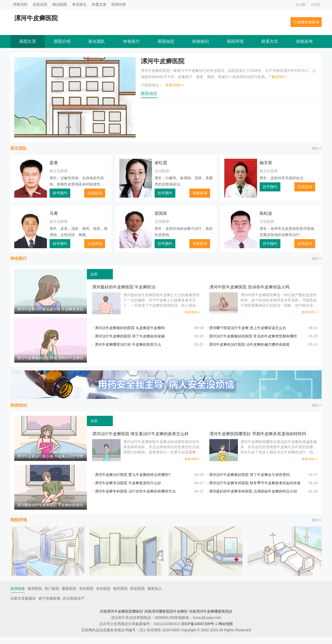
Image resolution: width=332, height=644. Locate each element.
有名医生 (79, 4)
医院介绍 (62, 41)
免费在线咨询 (306, 22)
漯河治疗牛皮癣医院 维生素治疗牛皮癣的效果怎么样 (140, 437)
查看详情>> (192, 312)
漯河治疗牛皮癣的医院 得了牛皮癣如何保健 (130, 336)
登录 (316, 5)
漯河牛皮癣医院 (163, 61)
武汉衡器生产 (74, 605)
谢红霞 (161, 163)
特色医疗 (132, 41)
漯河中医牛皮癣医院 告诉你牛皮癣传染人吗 (249, 287)
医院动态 (166, 41)
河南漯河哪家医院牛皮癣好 (166, 618)
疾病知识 (200, 41)
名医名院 (40, 4)
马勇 (54, 213)
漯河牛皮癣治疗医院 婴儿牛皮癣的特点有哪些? (133, 478)
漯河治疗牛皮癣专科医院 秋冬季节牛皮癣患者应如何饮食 (255, 487)
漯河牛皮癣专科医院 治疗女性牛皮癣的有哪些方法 (135, 495)
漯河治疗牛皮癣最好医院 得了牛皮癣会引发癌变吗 (249, 478)
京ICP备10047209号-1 (199, 631)
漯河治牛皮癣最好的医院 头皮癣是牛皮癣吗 (130, 328)
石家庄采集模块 (23, 605)
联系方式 (270, 41)
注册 (300, 5)
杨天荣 (266, 163)
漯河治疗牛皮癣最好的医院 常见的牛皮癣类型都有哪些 (253, 336)
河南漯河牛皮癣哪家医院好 (211, 618)
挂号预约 (60, 193)
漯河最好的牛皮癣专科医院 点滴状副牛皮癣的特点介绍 (253, 495)
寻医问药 (20, 4)
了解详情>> (278, 77)
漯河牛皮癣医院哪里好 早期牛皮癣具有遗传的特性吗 (258, 437)
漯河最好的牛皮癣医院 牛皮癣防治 (124, 287)
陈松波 (266, 213)
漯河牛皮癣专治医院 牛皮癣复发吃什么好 (128, 487)
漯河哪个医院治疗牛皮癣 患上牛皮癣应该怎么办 (247, 328)
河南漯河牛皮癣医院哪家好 (121, 618)
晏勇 (54, 163)
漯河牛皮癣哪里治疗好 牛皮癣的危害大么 (128, 344)
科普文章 (99, 4)
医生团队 (97, 41)
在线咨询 (304, 41)
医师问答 (119, 4)
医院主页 (28, 41)
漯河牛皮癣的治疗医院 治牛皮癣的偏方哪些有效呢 (249, 344)
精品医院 (60, 4)
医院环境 (235, 41)
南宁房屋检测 (49, 605)
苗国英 (161, 213)
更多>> (317, 148)
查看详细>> (175, 85)
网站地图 (226, 631)
